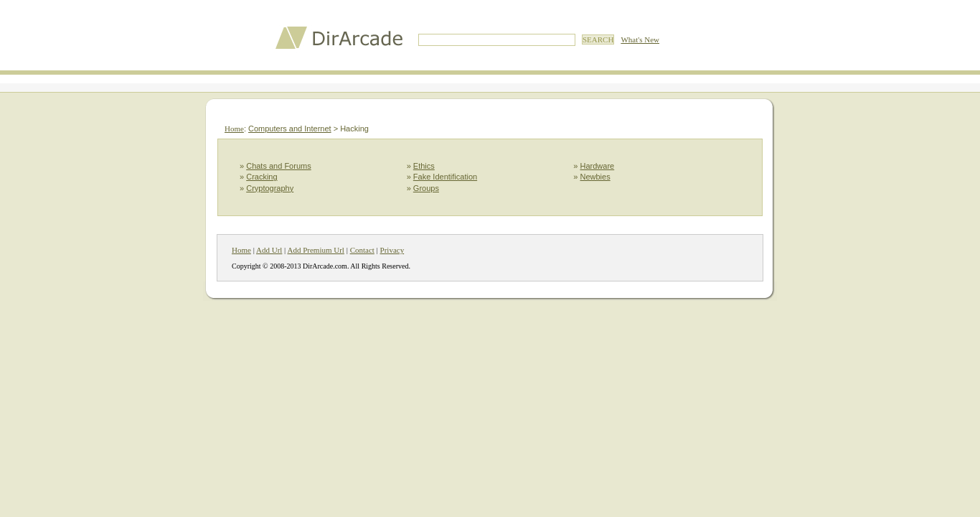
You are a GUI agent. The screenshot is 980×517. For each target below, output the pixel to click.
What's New (640, 39)
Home (234, 129)
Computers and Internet (290, 129)
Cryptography (270, 188)
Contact (362, 250)
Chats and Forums (278, 166)
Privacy (392, 250)
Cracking (262, 177)
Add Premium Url (315, 250)
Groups (426, 188)
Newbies (595, 177)
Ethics (424, 166)
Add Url (269, 250)
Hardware (598, 166)
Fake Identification (445, 177)
